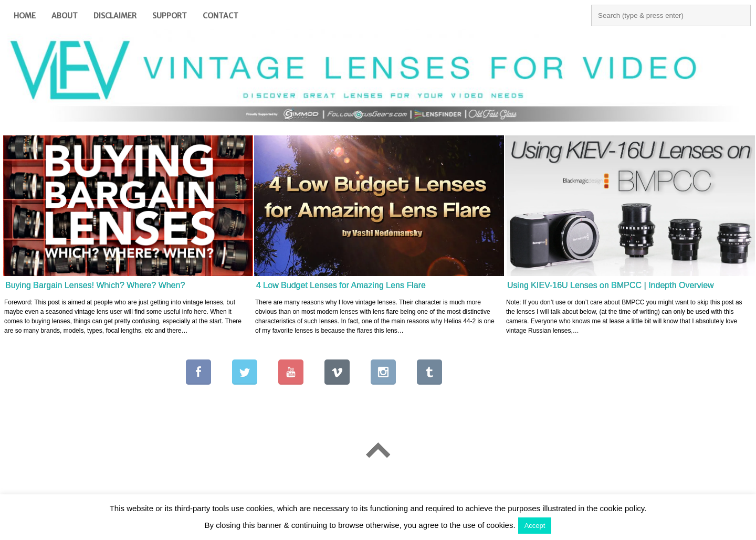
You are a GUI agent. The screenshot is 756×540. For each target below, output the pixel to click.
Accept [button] (535, 526)
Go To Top (378, 450)
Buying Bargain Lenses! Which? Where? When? (95, 285)
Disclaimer (115, 16)
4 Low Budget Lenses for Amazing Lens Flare (341, 285)
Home (25, 16)
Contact (220, 16)
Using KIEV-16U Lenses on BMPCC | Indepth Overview (611, 285)
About (65, 16)
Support (170, 16)
